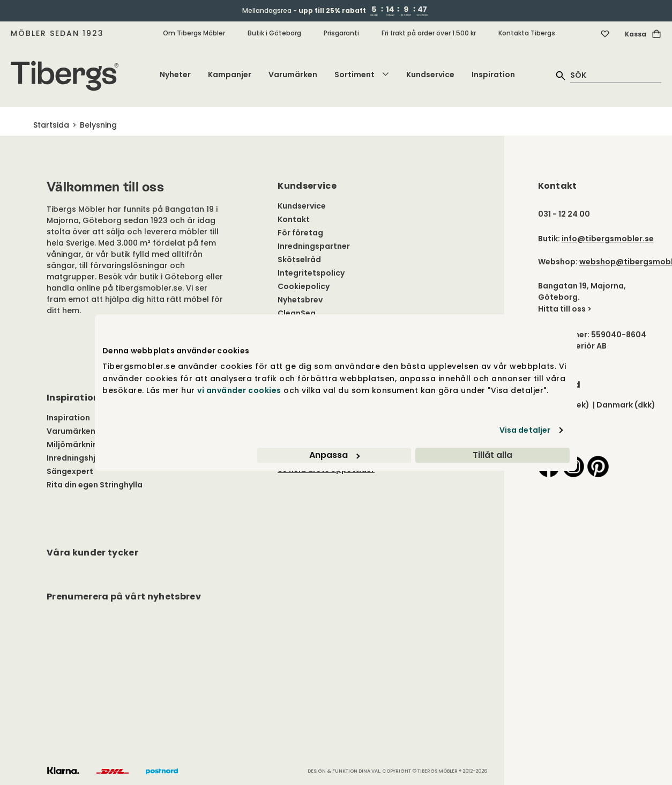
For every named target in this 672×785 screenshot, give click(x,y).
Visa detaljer (525, 430)
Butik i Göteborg (274, 33)
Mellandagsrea (304, 10)
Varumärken (293, 75)
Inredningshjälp (77, 458)
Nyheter (175, 75)
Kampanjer (230, 75)
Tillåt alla (492, 455)
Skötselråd (299, 260)
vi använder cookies (239, 390)
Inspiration (493, 75)
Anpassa (334, 455)
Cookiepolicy (304, 286)
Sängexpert (70, 471)
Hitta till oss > (565, 309)
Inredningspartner (314, 246)
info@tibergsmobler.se (608, 239)
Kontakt (294, 219)
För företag (300, 233)
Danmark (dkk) (626, 405)
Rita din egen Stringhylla (95, 485)
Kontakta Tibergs (527, 33)
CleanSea (297, 313)
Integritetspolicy (311, 273)
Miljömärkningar (79, 445)
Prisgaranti (341, 33)
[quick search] (616, 75)
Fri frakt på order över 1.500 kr (429, 33)
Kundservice (430, 75)
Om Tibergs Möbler (194, 33)
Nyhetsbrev (300, 300)
